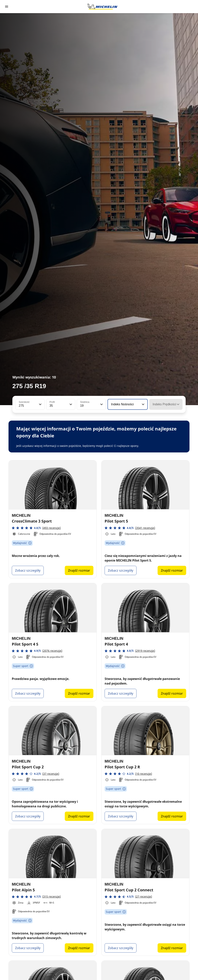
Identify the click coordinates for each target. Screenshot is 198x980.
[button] (40, 404)
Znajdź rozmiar (79, 570)
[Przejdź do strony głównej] (102, 7)
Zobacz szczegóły (28, 570)
